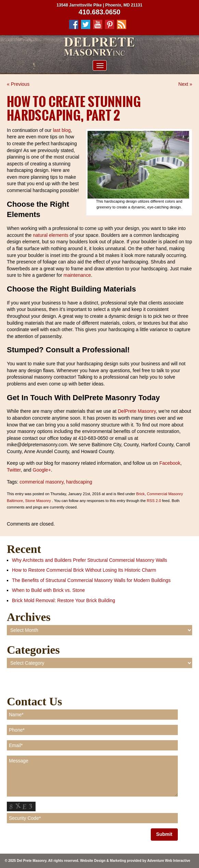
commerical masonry (41, 482)
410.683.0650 (99, 12)
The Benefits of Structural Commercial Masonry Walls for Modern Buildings (91, 580)
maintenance (77, 275)
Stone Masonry (38, 501)
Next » (185, 84)
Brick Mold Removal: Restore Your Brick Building (64, 600)
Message (92, 776)
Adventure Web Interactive (169, 861)
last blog (62, 130)
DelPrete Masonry (136, 411)
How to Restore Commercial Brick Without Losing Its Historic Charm (84, 570)
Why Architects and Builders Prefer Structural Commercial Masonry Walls (90, 560)
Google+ (41, 470)
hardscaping (79, 482)
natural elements (51, 235)
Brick (140, 494)
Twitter (14, 470)
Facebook (169, 463)
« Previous (18, 84)
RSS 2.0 (154, 501)
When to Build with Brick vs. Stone (48, 590)
